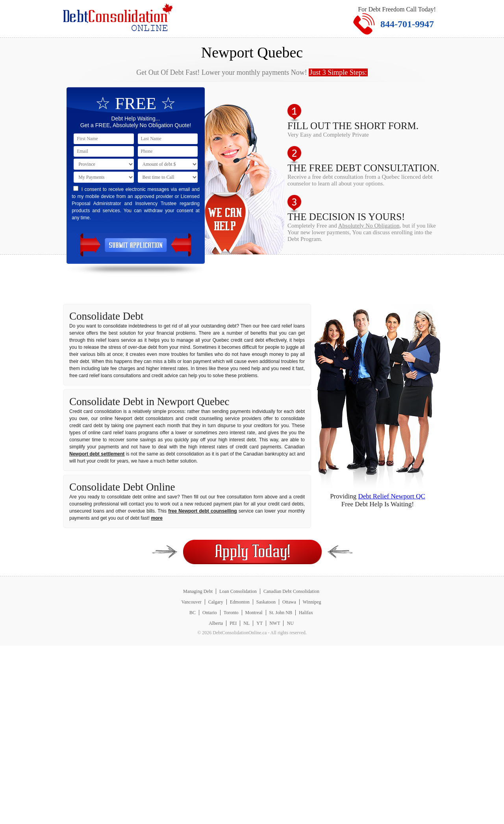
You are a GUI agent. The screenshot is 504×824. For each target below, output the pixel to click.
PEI (233, 623)
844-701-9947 (407, 24)
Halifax (306, 613)
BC (193, 613)
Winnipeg (312, 602)
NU (290, 623)
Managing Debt (198, 591)
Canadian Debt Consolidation (291, 591)
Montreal (254, 613)
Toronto (231, 613)
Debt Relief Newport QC (391, 496)
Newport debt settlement (97, 454)
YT (259, 623)
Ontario (210, 613)
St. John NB (281, 613)
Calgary (216, 602)
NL (246, 623)
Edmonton (240, 602)
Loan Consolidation (238, 591)
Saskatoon (266, 602)
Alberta (216, 623)
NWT (275, 623)
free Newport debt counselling (203, 511)
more (157, 518)
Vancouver (191, 602)
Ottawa (289, 602)
